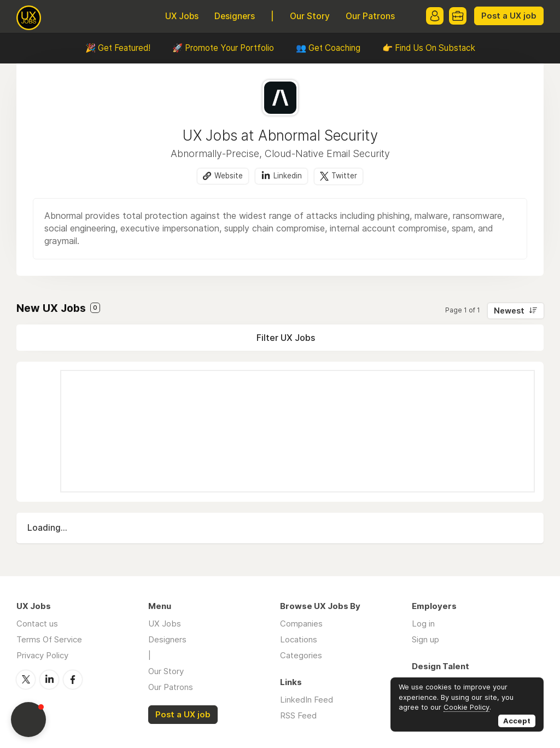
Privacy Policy (42, 655)
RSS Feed (298, 715)
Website (229, 176)
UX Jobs (182, 16)
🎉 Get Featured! (118, 48)
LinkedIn (49, 680)
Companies (301, 624)
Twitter (344, 176)
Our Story (310, 16)
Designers (235, 16)
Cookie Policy (466, 707)
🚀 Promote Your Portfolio (223, 48)
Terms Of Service (49, 639)
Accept (517, 721)
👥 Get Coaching (328, 48)
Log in (423, 624)
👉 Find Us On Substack (429, 48)
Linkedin (288, 176)
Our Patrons (370, 16)
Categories (301, 655)
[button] (28, 720)
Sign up (425, 639)
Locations (299, 639)
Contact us (37, 624)
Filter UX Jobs (286, 338)
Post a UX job (509, 16)
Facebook (73, 680)
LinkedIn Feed (307, 700)
